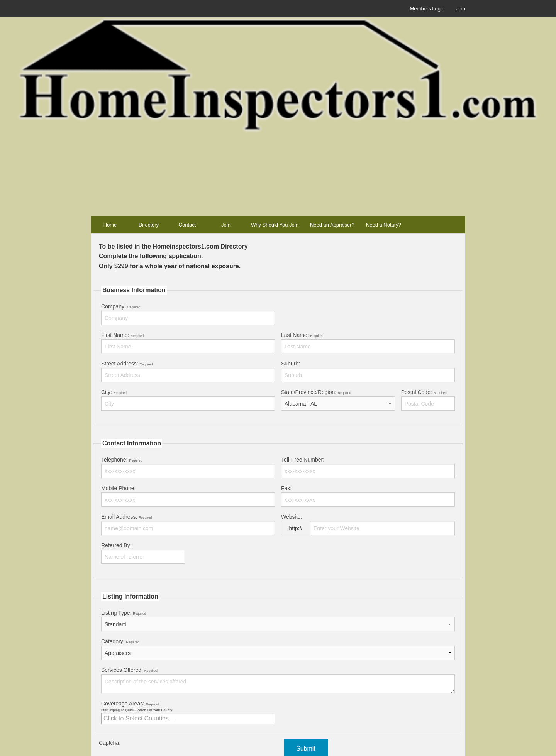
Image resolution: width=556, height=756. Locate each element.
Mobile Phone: (188, 496)
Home (110, 225)
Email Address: (188, 524)
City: (188, 400)
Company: (188, 314)
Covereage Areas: (188, 712)
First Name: (188, 343)
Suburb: (368, 371)
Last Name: (368, 343)
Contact (187, 225)
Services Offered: (278, 680)
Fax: (368, 496)
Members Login (427, 9)
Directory (149, 225)
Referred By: (143, 553)
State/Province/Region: (338, 400)
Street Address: (188, 371)
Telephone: (188, 467)
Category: (278, 649)
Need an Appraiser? (332, 225)
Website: (368, 528)
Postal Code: (428, 400)
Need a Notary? (384, 225)
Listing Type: (278, 621)
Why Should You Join (275, 225)
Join (461, 9)
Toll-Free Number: (368, 467)
